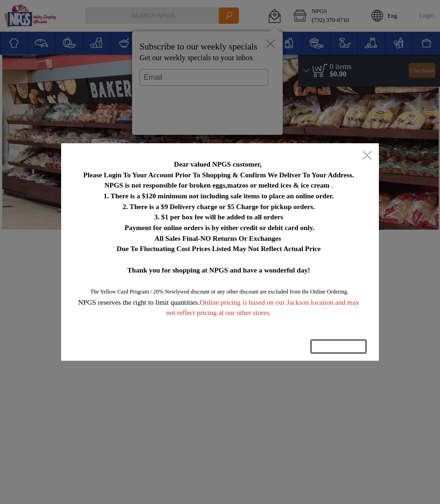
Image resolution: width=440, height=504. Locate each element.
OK (339, 346)
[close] (367, 156)
